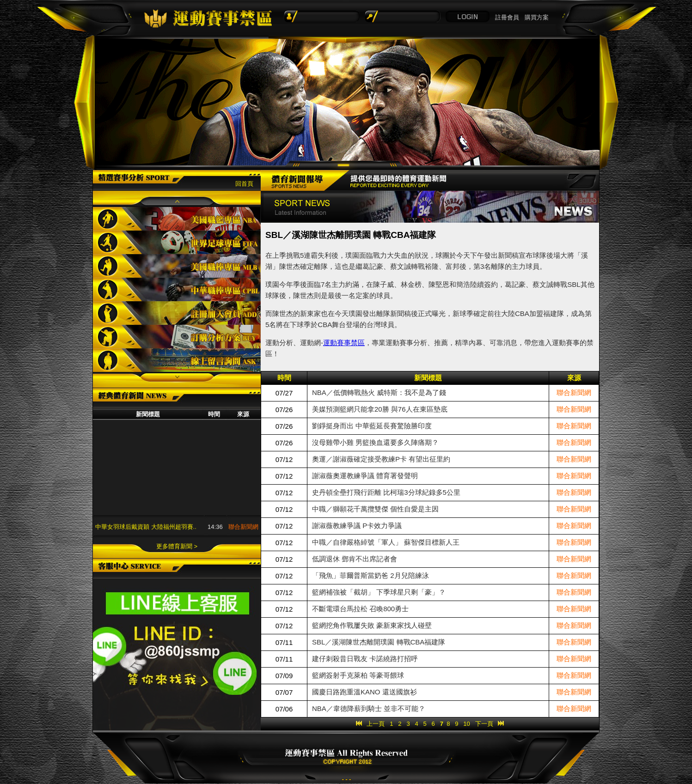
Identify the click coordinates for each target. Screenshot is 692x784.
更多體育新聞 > (177, 546)
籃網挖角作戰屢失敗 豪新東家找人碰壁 (372, 625)
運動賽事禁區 (344, 343)
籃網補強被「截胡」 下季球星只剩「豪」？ (379, 592)
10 (466, 724)
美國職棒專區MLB (177, 266)
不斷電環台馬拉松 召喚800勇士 (360, 609)
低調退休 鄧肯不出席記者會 (355, 559)
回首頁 (244, 184)
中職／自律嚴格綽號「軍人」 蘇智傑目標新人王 (386, 542)
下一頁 (484, 724)
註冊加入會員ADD (177, 313)
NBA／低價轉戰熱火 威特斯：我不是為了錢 (379, 392)
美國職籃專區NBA (177, 219)
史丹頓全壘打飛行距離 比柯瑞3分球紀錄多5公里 (386, 492)
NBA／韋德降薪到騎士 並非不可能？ (369, 708)
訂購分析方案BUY (177, 337)
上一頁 (376, 724)
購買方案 (537, 17)
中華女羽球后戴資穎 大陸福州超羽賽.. (146, 531)
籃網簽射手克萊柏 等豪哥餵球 (358, 675)
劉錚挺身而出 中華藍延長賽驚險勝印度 (372, 426)
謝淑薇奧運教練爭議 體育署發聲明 (365, 476)
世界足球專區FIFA (177, 242)
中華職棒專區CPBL (177, 289)
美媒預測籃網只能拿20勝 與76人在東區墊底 (380, 409)
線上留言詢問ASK (177, 360)
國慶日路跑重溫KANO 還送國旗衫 (364, 692)
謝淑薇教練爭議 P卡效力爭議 (357, 526)
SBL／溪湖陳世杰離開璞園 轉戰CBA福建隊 (379, 642)
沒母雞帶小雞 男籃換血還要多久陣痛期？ (375, 442)
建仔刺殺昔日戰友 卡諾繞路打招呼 (365, 659)
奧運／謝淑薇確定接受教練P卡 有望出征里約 (381, 459)
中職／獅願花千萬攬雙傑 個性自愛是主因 (375, 509)
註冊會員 (507, 17)
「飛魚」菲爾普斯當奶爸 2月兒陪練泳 (370, 575)
